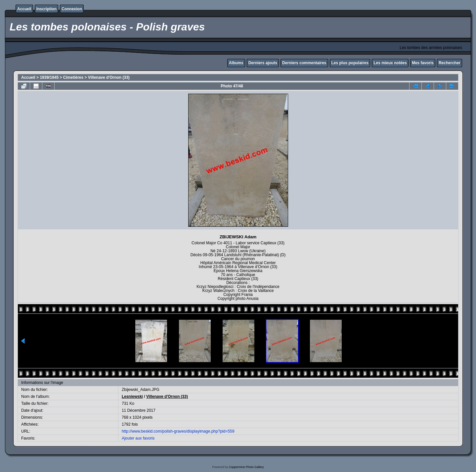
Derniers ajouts (263, 63)
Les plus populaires (350, 63)
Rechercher (450, 63)
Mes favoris (423, 63)
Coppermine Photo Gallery (246, 467)
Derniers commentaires (304, 63)
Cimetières (73, 77)
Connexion (72, 9)
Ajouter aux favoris (138, 438)
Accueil (24, 9)
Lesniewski (132, 397)
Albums (236, 63)
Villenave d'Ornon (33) (109, 77)
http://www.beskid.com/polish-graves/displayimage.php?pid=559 (178, 431)
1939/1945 (49, 77)
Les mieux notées (390, 63)
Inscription (46, 9)
